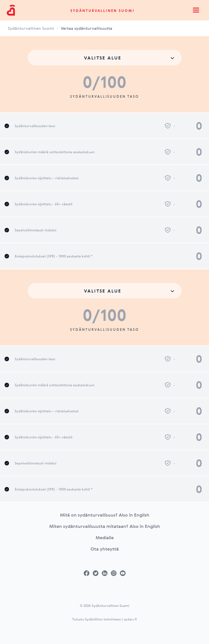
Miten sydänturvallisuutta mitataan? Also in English (105, 526)
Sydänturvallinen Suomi (103, 10)
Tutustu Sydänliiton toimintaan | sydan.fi (104, 619)
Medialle (105, 538)
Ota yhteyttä (105, 549)
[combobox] (105, 58)
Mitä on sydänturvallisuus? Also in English (105, 515)
